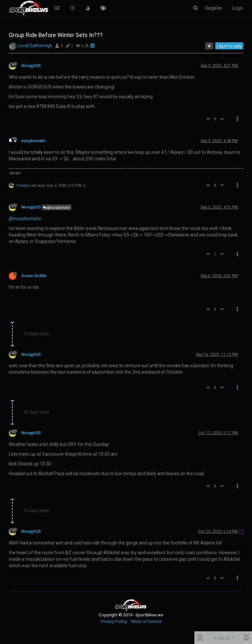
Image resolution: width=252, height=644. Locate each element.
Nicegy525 (31, 66)
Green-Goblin (34, 276)
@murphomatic (56, 208)
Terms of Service (146, 621)
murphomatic (34, 141)
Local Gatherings (35, 46)
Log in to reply (229, 46)
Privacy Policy (114, 621)
